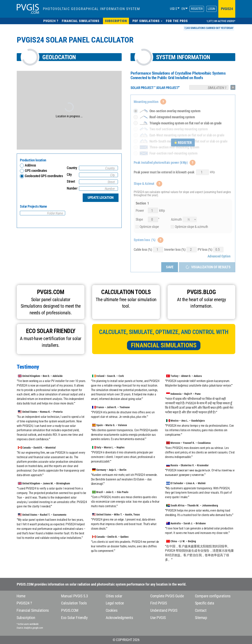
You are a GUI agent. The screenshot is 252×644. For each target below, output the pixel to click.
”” (155, 88)
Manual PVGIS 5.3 (74, 596)
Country (72, 168)
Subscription (26, 618)
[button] (147, 21)
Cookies (112, 610)
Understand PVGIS (164, 610)
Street (71, 181)
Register (197, 9)
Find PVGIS (158, 603)
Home (21, 596)
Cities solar (114, 596)
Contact (201, 610)
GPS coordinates (36, 171)
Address (30, 165)
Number (72, 188)
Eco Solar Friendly (74, 618)
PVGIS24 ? (24, 603)
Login (211, 9)
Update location (101, 198)
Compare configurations (213, 596)
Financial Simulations (164, 345)
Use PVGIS (158, 618)
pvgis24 (227, 9)
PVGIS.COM (70, 610)
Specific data (205, 603)
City (69, 174)
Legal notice (115, 603)
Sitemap (201, 618)
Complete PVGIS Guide (167, 596)
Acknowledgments (119, 618)
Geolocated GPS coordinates (42, 176)
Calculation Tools (74, 603)
